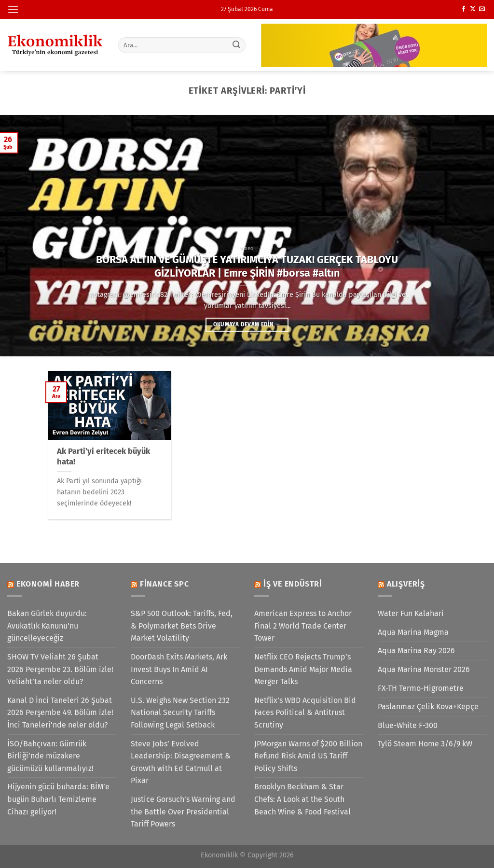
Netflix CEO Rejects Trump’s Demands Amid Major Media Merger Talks (303, 669)
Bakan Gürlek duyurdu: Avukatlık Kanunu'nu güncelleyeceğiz (47, 626)
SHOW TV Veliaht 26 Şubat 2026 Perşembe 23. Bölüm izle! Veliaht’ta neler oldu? (60, 669)
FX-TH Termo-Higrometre (421, 688)
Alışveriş (406, 584)
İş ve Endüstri (293, 584)
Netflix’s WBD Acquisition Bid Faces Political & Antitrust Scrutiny (305, 713)
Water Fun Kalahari (411, 613)
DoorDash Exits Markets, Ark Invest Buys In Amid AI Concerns (179, 669)
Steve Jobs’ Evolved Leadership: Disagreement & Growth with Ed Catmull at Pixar (181, 762)
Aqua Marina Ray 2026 (416, 651)
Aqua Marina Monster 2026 (424, 669)
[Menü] (13, 9)
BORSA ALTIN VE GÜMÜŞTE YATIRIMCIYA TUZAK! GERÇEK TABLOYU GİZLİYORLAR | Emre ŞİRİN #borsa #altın (247, 266)
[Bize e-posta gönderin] (482, 9)
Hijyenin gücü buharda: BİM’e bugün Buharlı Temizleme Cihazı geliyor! (58, 799)
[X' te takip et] (473, 9)
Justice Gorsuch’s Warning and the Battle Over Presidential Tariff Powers (183, 812)
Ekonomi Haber (48, 584)
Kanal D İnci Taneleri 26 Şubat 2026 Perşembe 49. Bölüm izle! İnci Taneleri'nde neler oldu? (60, 713)
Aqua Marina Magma (413, 632)
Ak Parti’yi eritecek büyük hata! (103, 456)
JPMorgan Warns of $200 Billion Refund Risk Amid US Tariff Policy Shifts (308, 756)
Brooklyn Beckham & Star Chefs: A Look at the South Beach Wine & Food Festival (302, 799)
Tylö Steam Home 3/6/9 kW (425, 744)
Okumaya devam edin (247, 324)
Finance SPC (165, 584)
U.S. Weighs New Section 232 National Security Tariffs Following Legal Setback (180, 713)
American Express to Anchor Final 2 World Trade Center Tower (303, 626)
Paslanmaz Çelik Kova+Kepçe (428, 707)
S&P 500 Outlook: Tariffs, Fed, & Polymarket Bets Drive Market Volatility (182, 626)
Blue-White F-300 (408, 725)
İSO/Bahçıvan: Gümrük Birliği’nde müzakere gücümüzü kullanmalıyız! (50, 756)
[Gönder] (236, 45)
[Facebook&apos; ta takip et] (464, 9)
